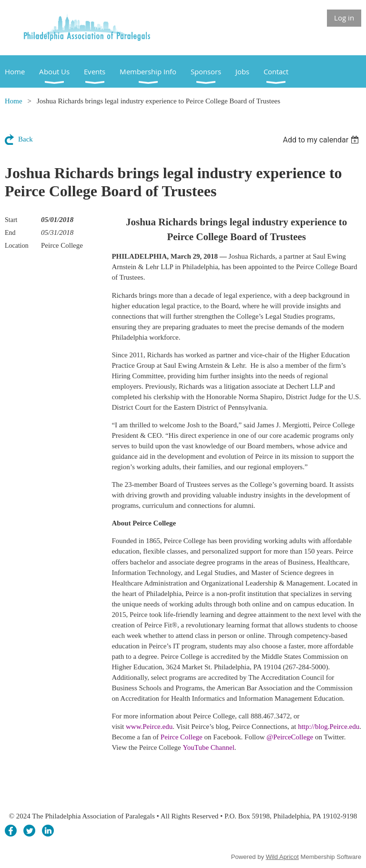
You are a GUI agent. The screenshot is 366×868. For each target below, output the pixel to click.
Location (17, 246)
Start (11, 220)
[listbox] (322, 140)
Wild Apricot (282, 857)
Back (25, 139)
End (10, 233)
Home (14, 101)
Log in (344, 18)
